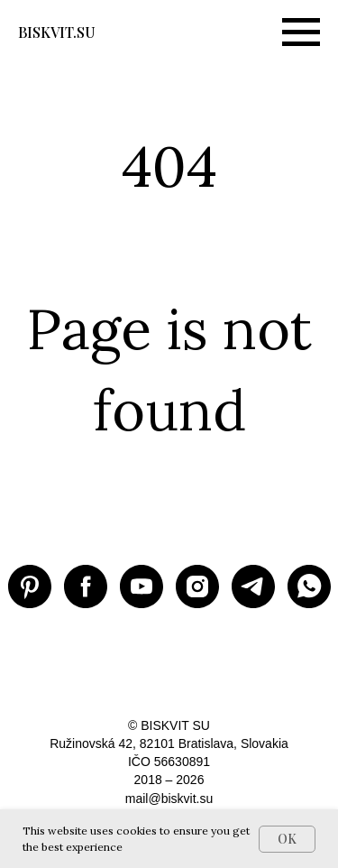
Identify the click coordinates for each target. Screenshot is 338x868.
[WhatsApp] (309, 586)
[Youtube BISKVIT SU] (142, 586)
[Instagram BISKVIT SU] (197, 586)
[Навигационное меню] (301, 32)
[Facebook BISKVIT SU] (86, 586)
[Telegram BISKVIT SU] (253, 586)
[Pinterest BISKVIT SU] (30, 586)
